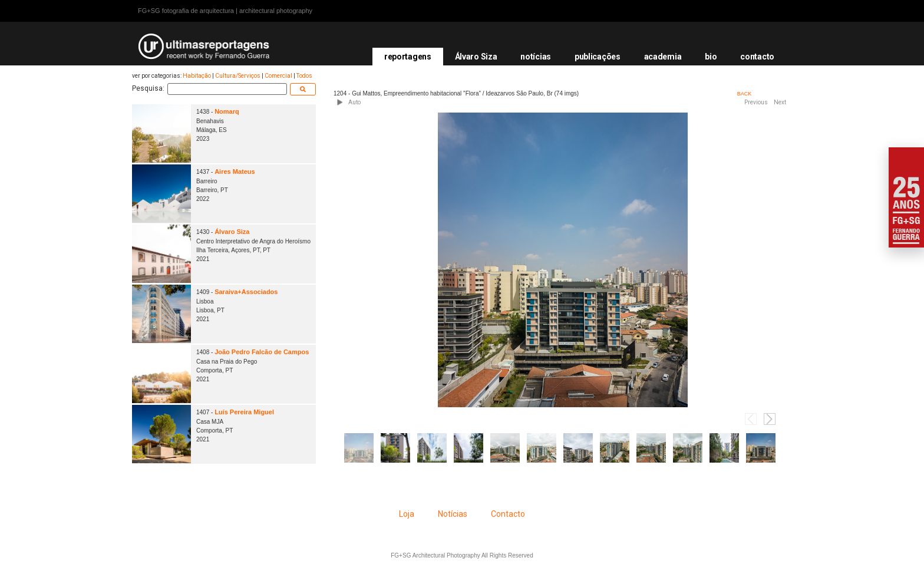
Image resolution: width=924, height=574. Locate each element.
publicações (598, 57)
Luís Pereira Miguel (244, 412)
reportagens (408, 57)
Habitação (197, 76)
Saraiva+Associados (246, 292)
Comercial (278, 76)
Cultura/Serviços (238, 76)
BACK (745, 94)
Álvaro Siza (476, 57)
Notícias (453, 514)
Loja (407, 514)
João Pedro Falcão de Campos (262, 352)
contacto (757, 57)
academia (663, 57)
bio (711, 57)
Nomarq (227, 111)
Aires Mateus (235, 171)
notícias (536, 57)
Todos (304, 76)
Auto (354, 102)
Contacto (508, 514)
